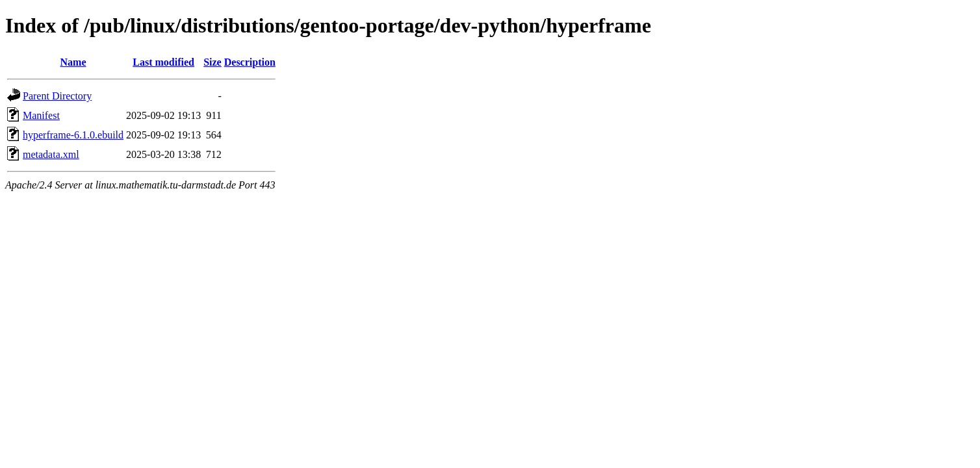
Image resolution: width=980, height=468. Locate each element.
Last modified (163, 62)
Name (73, 62)
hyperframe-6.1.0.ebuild (73, 135)
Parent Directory (57, 96)
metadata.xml (51, 154)
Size (213, 62)
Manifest (41, 115)
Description (250, 62)
